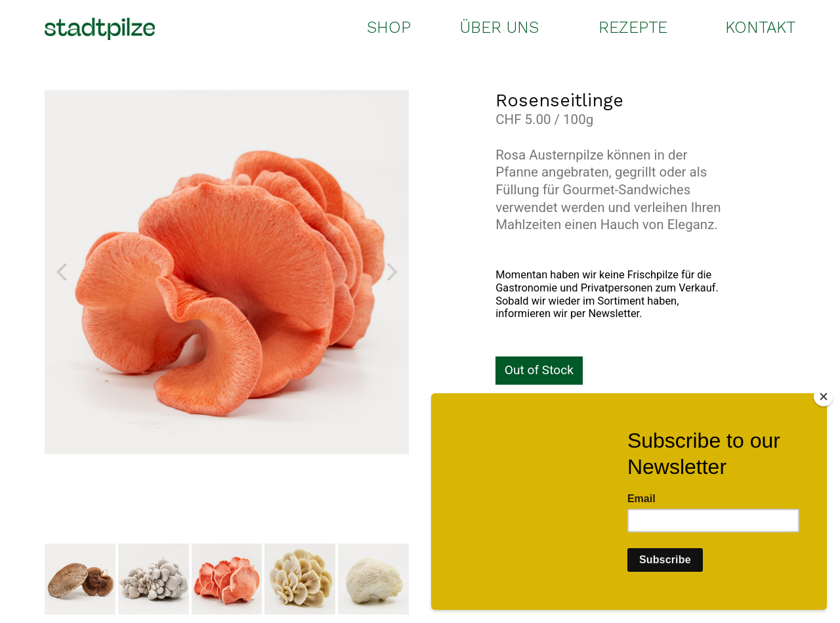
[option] (227, 272)
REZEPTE (633, 27)
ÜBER (481, 27)
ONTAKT (765, 27)
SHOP (389, 27)
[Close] (824, 397)
